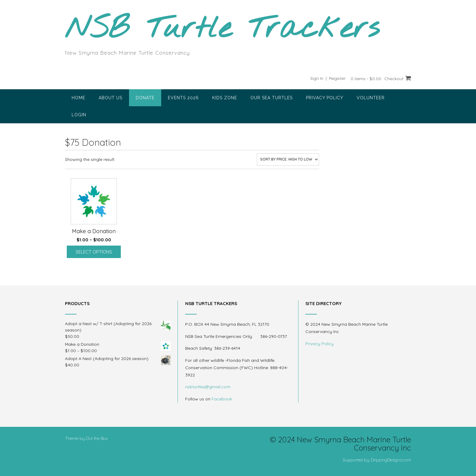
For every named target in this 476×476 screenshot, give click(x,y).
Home (78, 98)
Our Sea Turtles (272, 98)
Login (79, 115)
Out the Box (97, 438)
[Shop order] (288, 160)
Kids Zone (225, 98)
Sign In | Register (328, 78)
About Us (110, 98)
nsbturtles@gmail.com (208, 387)
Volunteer (371, 98)
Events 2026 (183, 98)
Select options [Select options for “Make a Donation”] (94, 252)
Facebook (222, 399)
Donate (145, 98)
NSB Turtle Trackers (222, 29)
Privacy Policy (325, 98)
